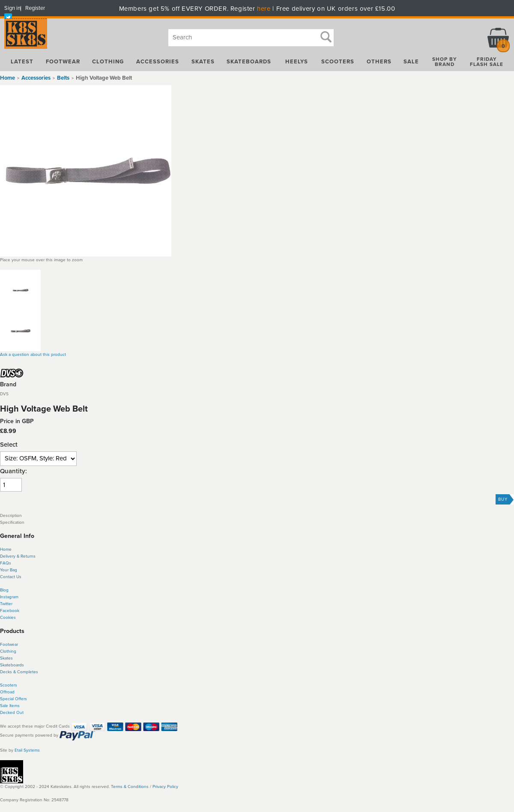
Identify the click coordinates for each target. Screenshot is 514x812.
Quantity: (13, 471)
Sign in (12, 8)
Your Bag (9, 570)
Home (7, 78)
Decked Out (12, 713)
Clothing (8, 651)
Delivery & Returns (18, 556)
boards (17, 665)
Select (9, 445)
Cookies (8, 618)
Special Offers (13, 699)
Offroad (7, 692)
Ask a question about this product (33, 355)
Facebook (10, 611)
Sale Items (10, 706)
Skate (5, 665)
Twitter (6, 604)
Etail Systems (27, 750)
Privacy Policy (165, 787)
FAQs (6, 563)
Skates (6, 658)
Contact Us (11, 577)
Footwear (9, 645)
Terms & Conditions (130, 787)
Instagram (9, 597)
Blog (4, 590)
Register (35, 8)
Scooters (9, 685)
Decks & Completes (19, 672)
